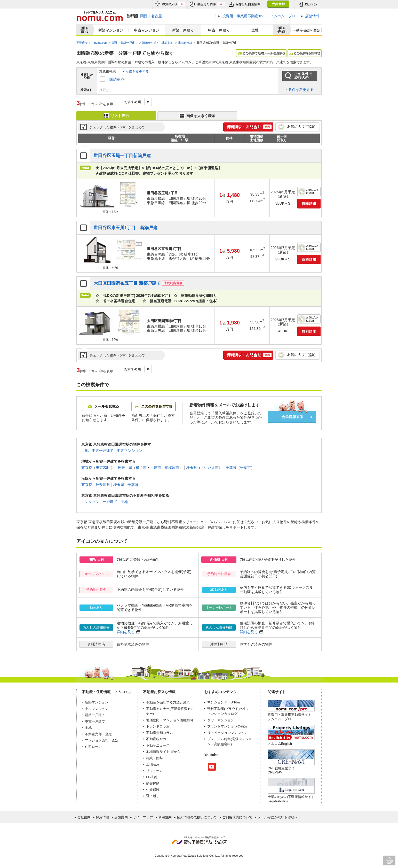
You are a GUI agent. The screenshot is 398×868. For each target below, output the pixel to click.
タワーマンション (221, 720)
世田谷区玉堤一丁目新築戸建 (122, 156)
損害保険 (153, 783)
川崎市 (156, 468)
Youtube (212, 767)
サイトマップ (143, 817)
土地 (255, 30)
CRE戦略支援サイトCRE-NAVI (283, 770)
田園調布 (113, 79)
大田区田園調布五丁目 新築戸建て (127, 283)
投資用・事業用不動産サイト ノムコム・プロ (289, 717)
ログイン (308, 4)
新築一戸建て (183, 30)
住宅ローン (93, 747)
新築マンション (110, 30)
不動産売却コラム (160, 733)
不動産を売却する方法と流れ (168, 702)
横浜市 (141, 468)
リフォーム (154, 771)
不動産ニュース (158, 745)
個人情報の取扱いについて (197, 817)
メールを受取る (104, 406)
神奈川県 (125, 468)
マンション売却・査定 (102, 740)
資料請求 (309, 204)
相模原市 (172, 468)
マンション (90, 502)
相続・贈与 (154, 758)
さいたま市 (210, 468)
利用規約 (165, 817)
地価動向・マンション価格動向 (170, 720)
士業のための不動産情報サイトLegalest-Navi (291, 799)
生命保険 (153, 790)
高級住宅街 (222, 744)
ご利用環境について (237, 817)
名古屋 (156, 16)
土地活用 (153, 764)
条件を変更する (301, 90)
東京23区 (103, 468)
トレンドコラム (158, 726)
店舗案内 (121, 817)
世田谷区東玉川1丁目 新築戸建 (126, 228)
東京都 (87, 468)
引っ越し (153, 796)
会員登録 (278, 4)
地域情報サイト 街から (163, 752)
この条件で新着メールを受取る (261, 53)
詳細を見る (126, 632)
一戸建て (110, 502)
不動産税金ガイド (160, 739)
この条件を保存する (305, 53)
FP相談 (152, 777)
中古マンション (147, 30)
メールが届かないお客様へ (278, 817)
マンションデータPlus (224, 702)
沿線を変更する (137, 71)
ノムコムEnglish (280, 744)
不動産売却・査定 (98, 734)
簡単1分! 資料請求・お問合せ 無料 (248, 127)
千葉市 (245, 468)
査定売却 (304, 30)
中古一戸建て (219, 30)
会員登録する (292, 417)
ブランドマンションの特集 (227, 726)
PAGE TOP (389, 860)
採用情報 (102, 817)
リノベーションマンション (227, 733)
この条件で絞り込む (300, 76)
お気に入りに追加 (298, 127)
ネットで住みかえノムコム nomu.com (100, 16)
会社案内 (84, 817)
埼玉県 (192, 468)
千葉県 (231, 468)
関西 (144, 16)
